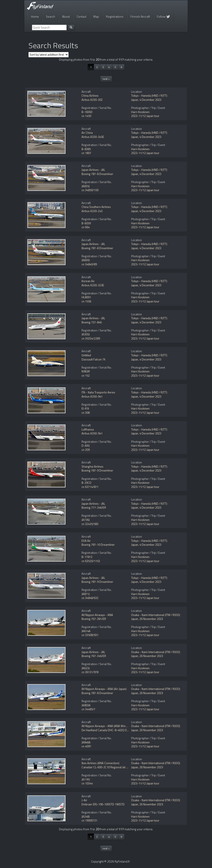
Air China (87, 133)
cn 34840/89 (89, 264)
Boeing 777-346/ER (94, 508)
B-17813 (87, 557)
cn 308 (86, 413)
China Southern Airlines (96, 207)
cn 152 (86, 376)
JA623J (86, 668)
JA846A (86, 742)
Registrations (115, 16)
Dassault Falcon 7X (93, 359)
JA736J (86, 520)
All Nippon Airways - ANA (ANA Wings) (106, 726)
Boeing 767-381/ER (94, 619)
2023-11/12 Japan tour (145, 116)
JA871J (86, 594)
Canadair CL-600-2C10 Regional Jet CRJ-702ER (111, 767)
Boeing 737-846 (92, 322)
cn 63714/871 (90, 487)
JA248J (86, 817)
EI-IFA (85, 408)
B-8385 (86, 149)
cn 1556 (86, 301)
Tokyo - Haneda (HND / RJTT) (149, 96)
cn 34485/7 (88, 709)
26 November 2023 (151, 619)
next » (106, 79)
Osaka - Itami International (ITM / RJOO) (156, 615)
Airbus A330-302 (92, 100)
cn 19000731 (89, 820)
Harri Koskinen (140, 112)
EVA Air (86, 541)
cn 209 (86, 450)
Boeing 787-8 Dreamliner (97, 174)
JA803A (86, 705)
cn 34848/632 (90, 598)
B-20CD (86, 483)
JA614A (86, 631)
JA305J (86, 334)
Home (35, 16)
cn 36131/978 (90, 672)
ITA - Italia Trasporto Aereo (98, 392)
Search (50, 16)
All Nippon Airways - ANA (97, 615)
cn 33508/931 (90, 635)
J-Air (84, 800)
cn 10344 (87, 783)
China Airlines (90, 96)
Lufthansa (88, 429)
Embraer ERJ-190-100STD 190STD (103, 804)
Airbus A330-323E (93, 285)
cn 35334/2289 (91, 338)
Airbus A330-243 (92, 211)
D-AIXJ (86, 446)
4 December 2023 (150, 100)
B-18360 (87, 112)
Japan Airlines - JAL (93, 170)
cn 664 (86, 227)
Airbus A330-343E (93, 137)
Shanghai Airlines (92, 467)
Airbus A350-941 (92, 396)
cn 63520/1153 (91, 561)
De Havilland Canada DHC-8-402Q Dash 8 (108, 730)
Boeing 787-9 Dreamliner (97, 470)
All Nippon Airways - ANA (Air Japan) (104, 689)
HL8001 (86, 297)
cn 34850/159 (90, 190)
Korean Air (88, 281)
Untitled (86, 355)
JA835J (86, 186)
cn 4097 (86, 746)
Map (96, 16)
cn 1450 (86, 116)
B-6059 (86, 223)
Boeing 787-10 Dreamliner (98, 545)
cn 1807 (86, 153)
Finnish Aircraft (140, 16)
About (66, 16)
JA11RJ (86, 779)
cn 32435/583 (90, 524)
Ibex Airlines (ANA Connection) (100, 763)
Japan (135, 100)
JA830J (86, 260)
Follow (163, 16)
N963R (86, 371)
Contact (82, 16)
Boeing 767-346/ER (94, 656)
